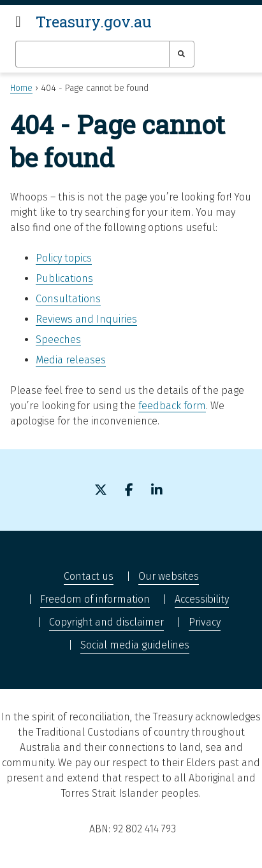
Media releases (71, 360)
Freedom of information (95, 599)
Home (21, 88)
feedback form (172, 406)
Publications (64, 278)
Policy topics (64, 258)
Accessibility (202, 599)
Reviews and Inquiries (86, 319)
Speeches (58, 339)
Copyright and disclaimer (106, 622)
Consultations (68, 299)
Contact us (89, 576)
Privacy (205, 622)
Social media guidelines (135, 645)
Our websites (169, 576)
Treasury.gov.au (94, 22)
